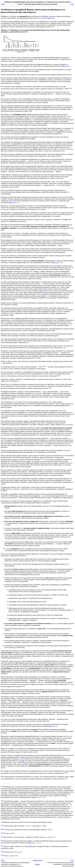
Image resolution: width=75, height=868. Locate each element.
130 (66, 773)
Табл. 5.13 (51, 18)
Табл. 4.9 (12, 202)
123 (31, 271)
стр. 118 (43, 18)
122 (70, 88)
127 (42, 459)
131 (66, 778)
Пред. (3, 4)
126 (50, 388)
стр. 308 (21, 761)
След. (72, 4)
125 (59, 375)
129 (23, 686)
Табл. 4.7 (52, 726)
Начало (37, 864)
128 (68, 684)
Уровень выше (37, 860)
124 (44, 366)
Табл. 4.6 (65, 66)
